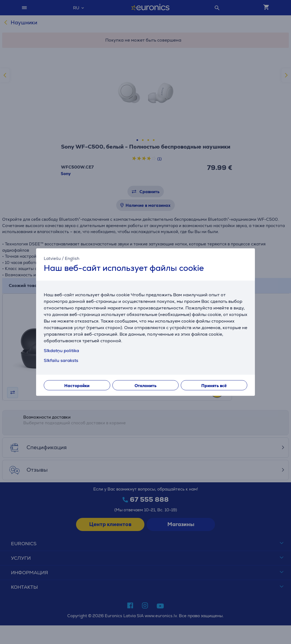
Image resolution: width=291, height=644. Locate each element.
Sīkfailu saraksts (61, 360)
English (72, 258)
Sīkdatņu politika (61, 350)
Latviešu (52, 258)
